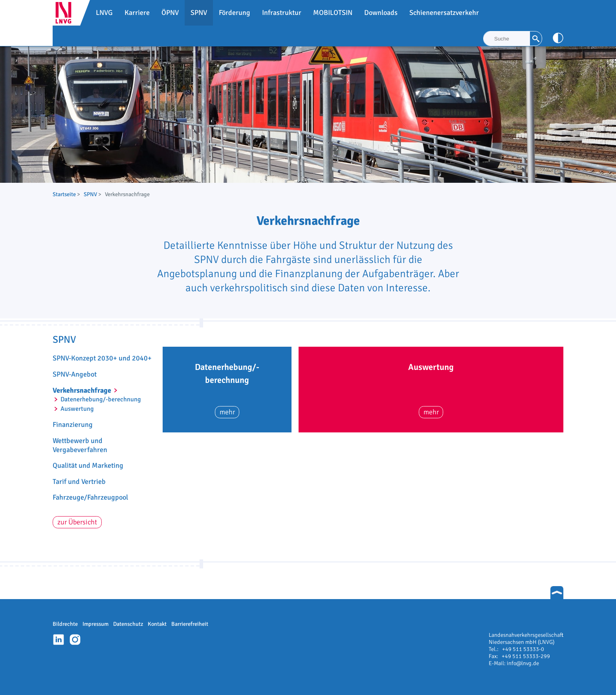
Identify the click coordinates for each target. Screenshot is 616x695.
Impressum (95, 624)
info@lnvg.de (523, 663)
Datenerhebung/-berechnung (101, 399)
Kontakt (157, 624)
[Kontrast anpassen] (558, 38)
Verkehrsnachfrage (82, 390)
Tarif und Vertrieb (79, 482)
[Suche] (507, 39)
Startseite (64, 194)
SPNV (90, 194)
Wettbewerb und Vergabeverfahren (80, 445)
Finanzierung (73, 425)
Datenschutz (128, 624)
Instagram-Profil (75, 640)
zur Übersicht (77, 522)
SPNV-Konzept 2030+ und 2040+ (102, 358)
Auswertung (77, 409)
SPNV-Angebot (75, 374)
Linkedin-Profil (59, 640)
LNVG (66, 13)
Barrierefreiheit (190, 624)
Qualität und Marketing (88, 465)
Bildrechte (65, 624)
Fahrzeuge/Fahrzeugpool (90, 497)
